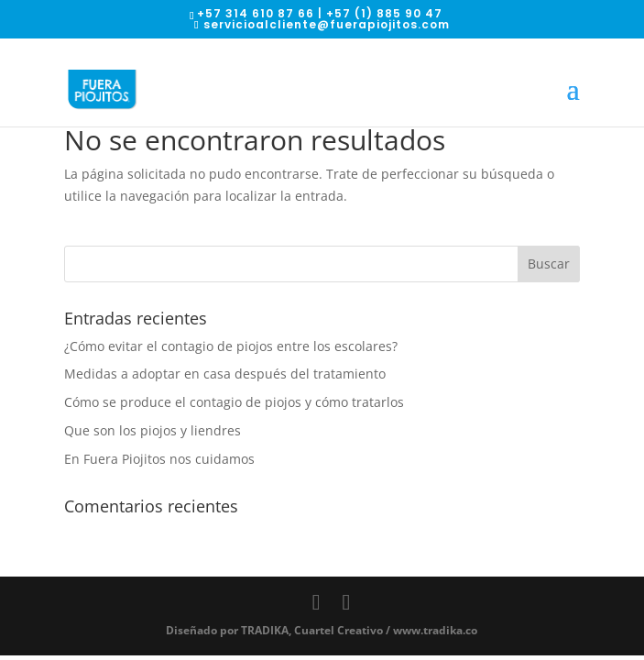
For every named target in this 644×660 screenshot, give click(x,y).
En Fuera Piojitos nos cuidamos (159, 459)
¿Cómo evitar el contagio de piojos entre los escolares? (231, 346)
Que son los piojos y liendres (153, 430)
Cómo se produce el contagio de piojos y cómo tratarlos (234, 402)
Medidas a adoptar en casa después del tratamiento (225, 374)
